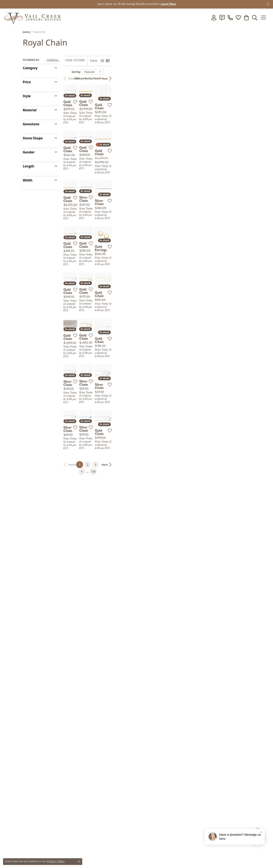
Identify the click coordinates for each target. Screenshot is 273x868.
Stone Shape (33, 138)
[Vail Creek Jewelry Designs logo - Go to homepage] (32, 17)
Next (243, 79)
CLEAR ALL (53, 60)
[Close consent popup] (79, 861)
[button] (214, 17)
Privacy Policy (56, 861)
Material (30, 110)
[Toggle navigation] (265, 17)
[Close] (268, 4)
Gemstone (31, 124)
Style (27, 96)
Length (28, 166)
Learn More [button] (168, 4)
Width (28, 180)
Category (30, 68)
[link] (222, 17)
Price (27, 82)
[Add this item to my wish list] (121, 149)
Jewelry (27, 32)
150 (174, 734)
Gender (29, 152)
